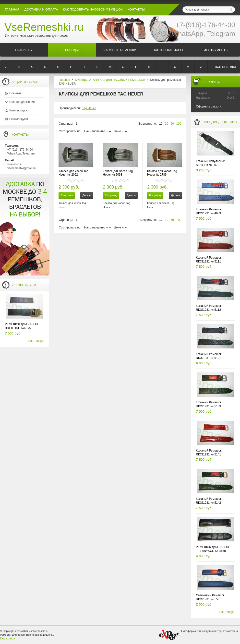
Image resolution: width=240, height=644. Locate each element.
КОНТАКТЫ (136, 9)
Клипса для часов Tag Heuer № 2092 (73, 173)
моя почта (14, 164)
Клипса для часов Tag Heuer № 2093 (118, 173)
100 (179, 124)
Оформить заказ (207, 107)
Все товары (36, 341)
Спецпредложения (22, 102)
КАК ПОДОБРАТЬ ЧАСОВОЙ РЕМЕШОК (93, 9)
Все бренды (225, 67)
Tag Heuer (89, 108)
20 (166, 124)
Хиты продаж (18, 110)
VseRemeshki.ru (44, 27)
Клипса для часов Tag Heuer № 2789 (162, 173)
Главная (12, 9)
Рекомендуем (19, 119)
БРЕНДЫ (81, 80)
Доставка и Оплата (41, 9)
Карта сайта (7, 638)
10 (161, 124)
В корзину (67, 195)
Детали (87, 195)
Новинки (15, 93)
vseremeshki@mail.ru (22, 168)
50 (172, 124)
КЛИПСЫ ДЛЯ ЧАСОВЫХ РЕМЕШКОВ (119, 80)
